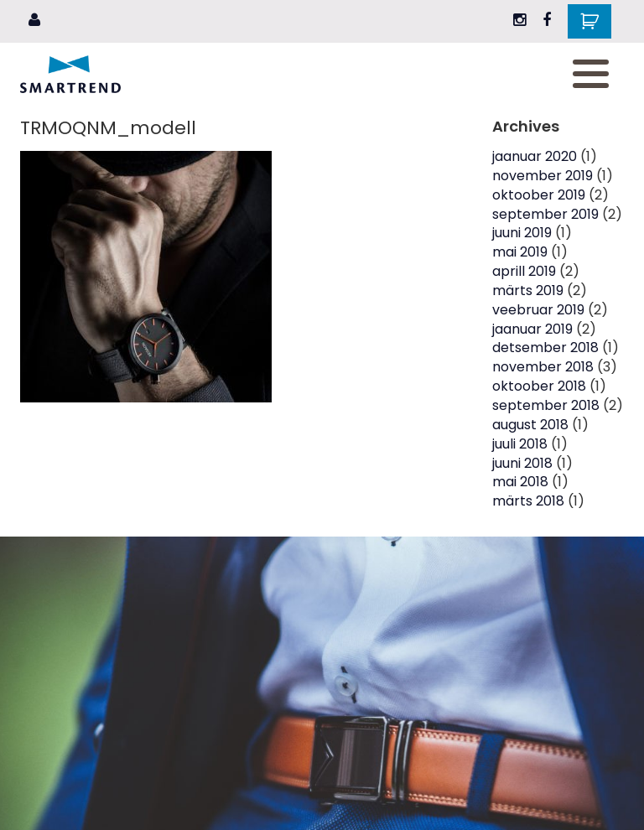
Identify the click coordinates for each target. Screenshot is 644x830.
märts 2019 (528, 290)
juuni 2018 (522, 463)
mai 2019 (520, 252)
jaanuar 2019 (532, 329)
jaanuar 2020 (535, 156)
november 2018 (543, 367)
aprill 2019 (524, 271)
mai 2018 (520, 482)
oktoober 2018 (539, 386)
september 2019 (545, 214)
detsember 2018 (545, 348)
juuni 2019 (522, 233)
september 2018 (546, 405)
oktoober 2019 (539, 195)
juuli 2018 (520, 444)
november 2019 (543, 176)
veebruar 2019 (538, 310)
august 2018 (530, 425)
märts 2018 (528, 501)
